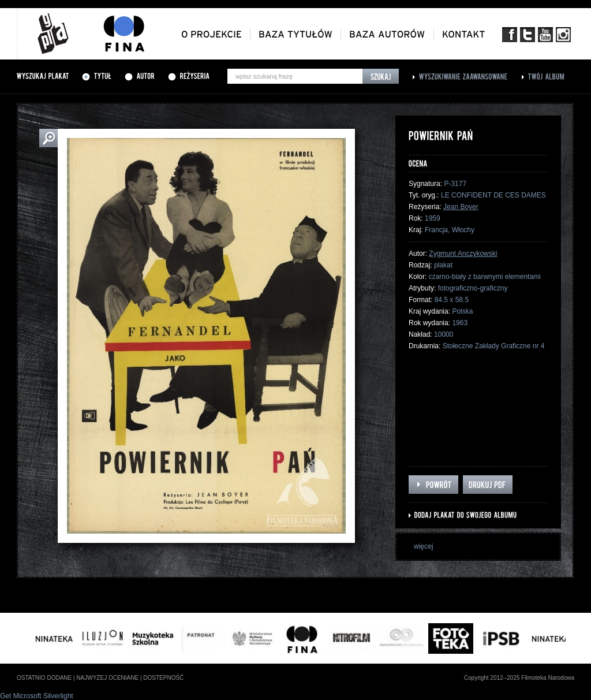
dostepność (163, 678)
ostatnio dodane (44, 678)
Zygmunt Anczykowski (463, 254)
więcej (423, 546)
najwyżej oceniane (107, 678)
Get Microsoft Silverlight (37, 696)
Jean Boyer (461, 207)
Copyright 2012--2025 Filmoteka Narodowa (519, 678)
